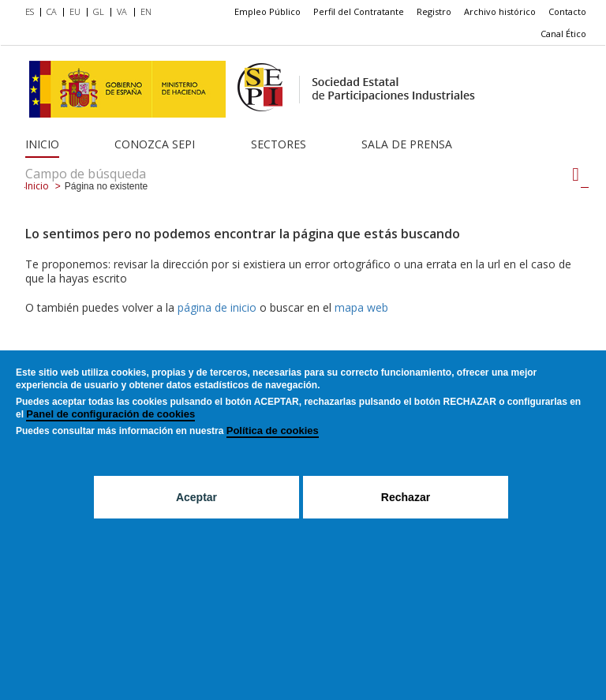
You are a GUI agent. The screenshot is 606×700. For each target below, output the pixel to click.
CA (52, 11)
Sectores (279, 144)
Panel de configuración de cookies (110, 435)
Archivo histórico (500, 11)
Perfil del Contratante (359, 11)
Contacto (567, 11)
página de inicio (217, 307)
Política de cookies (273, 452)
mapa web (361, 307)
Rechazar (406, 518)
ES (30, 11)
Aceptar (196, 518)
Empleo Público (267, 11)
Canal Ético (563, 34)
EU (75, 11)
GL (99, 11)
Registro (434, 11)
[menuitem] (33, 13)
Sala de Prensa (407, 144)
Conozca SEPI (155, 144)
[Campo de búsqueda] (576, 174)
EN (146, 11)
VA (122, 11)
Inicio (42, 144)
